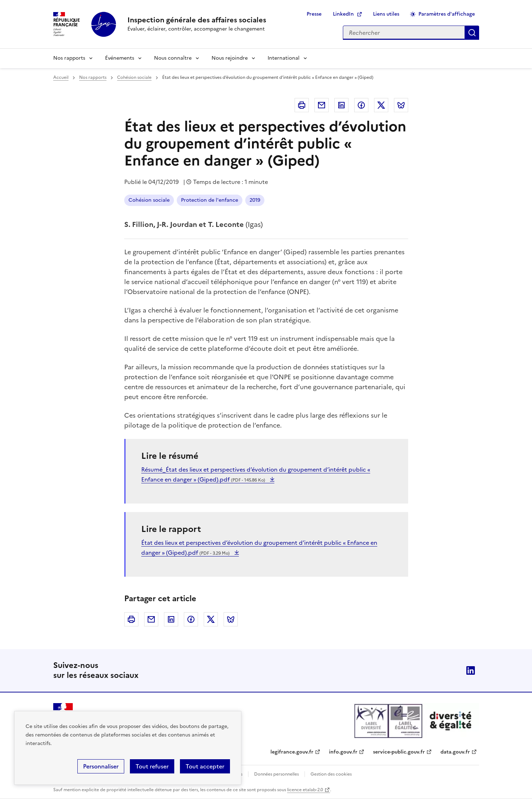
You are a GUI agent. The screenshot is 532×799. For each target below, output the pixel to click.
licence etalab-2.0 (305, 790)
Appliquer (472, 33)
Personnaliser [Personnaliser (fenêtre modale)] (101, 766)
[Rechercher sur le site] (404, 33)
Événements (120, 58)
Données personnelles (276, 774)
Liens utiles (386, 14)
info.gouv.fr (343, 752)
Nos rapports (69, 58)
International (284, 58)
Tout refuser (152, 766)
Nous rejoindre (230, 58)
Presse (314, 14)
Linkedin (341, 105)
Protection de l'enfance (210, 200)
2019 (255, 200)
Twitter (381, 105)
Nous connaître (173, 58)
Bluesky (401, 105)
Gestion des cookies (331, 774)
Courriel (322, 105)
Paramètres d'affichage (447, 14)
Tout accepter (205, 766)
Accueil (61, 77)
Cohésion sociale (134, 77)
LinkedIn (343, 14)
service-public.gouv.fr (399, 752)
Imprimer (302, 105)
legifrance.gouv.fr (292, 752)
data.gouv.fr (455, 752)
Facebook (361, 105)
